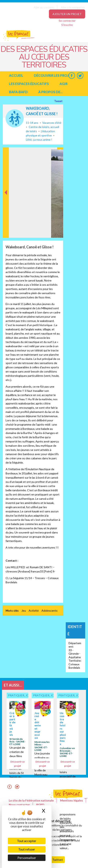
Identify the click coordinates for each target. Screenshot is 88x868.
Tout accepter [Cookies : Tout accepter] (27, 841)
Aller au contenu (44, 7)
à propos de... (51, 92)
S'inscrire (67, 25)
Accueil (16, 75)
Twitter (80, 75)
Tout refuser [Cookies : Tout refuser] (27, 849)
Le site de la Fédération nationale (31, 800)
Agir (64, 84)
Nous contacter (19, 805)
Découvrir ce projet (18, 764)
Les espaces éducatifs (29, 84)
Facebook (72, 75)
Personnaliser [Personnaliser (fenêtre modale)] (27, 858)
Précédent (6, 231)
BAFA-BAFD (18, 92)
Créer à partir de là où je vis (12, 724)
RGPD (40, 805)
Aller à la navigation (73, 7)
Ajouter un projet (67, 14)
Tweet (59, 101)
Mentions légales (72, 800)
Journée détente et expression (38, 725)
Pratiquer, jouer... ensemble (15, 118)
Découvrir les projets (54, 75)
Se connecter (67, 21)
